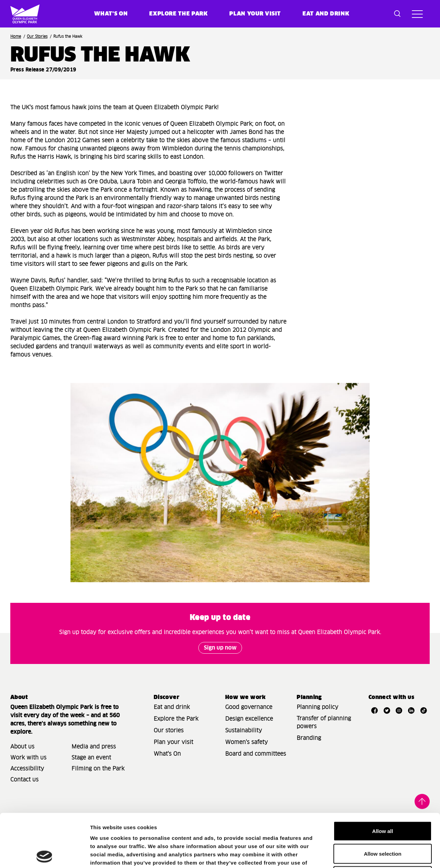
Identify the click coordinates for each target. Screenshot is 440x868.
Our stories (169, 731)
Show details (361, 854)
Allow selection (382, 801)
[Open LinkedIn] (411, 711)
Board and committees (256, 754)
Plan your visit (255, 14)
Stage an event (91, 758)
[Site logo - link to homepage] (20, 14)
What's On (167, 754)
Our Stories (37, 37)
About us (22, 747)
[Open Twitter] (387, 711)
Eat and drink (172, 707)
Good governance (249, 707)
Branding (309, 738)
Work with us (28, 758)
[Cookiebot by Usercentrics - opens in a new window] (45, 855)
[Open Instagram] (399, 711)
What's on (111, 14)
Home (16, 37)
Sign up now (220, 648)
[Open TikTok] (423, 711)
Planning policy (317, 707)
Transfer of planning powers (324, 723)
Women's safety (246, 742)
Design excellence (249, 719)
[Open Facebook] (375, 711)
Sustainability (244, 731)
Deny (383, 823)
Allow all (383, 778)
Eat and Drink (326, 14)
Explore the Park (178, 14)
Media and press (94, 747)
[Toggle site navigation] (417, 14)
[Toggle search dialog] (397, 14)
